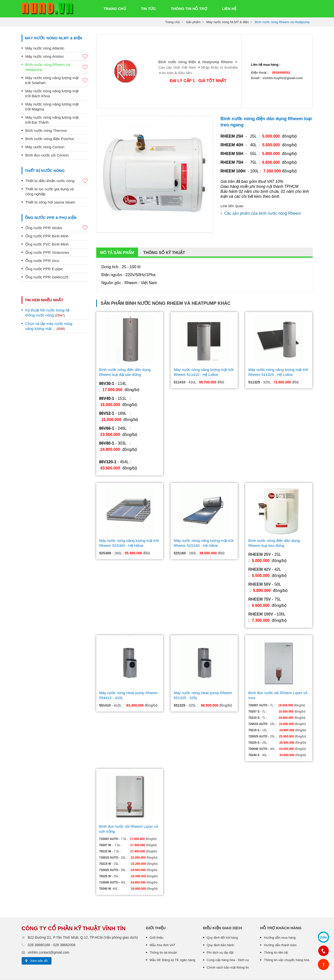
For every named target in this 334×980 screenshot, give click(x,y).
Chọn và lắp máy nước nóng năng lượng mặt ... (49, 326)
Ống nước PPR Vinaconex (47, 252)
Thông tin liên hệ (276, 913)
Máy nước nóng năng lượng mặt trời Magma (52, 107)
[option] (155, 135)
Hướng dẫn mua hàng (280, 899)
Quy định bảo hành (221, 906)
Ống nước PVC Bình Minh (47, 244)
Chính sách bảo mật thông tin (228, 928)
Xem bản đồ (39, 922)
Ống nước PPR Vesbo (57, 228)
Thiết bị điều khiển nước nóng (57, 181)
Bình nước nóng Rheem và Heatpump (57, 67)
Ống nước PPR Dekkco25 (47, 277)
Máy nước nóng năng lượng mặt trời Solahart (57, 80)
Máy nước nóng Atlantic (45, 48)
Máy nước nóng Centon (45, 147)
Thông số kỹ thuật (164, 214)
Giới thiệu (157, 899)
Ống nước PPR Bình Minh (47, 236)
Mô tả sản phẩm (117, 214)
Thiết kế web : (32, 953)
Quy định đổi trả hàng (222, 899)
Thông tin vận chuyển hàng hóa (286, 921)
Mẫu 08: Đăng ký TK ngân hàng (172, 921)
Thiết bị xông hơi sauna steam (50, 202)
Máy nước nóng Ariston (57, 57)
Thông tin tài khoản (163, 913)
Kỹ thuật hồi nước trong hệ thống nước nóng (48, 313)
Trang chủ (172, 22)
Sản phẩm (193, 22)
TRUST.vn (50, 953)
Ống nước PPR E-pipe (44, 269)
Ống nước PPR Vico (42, 261)
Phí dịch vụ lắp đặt (220, 913)
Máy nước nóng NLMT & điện (228, 22)
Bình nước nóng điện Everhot (50, 139)
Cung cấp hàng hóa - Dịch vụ (228, 921)
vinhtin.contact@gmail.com (49, 913)
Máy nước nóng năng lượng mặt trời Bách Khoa (52, 93)
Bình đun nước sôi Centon (47, 155)
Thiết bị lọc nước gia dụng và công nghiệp (50, 191)
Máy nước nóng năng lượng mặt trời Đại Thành (52, 120)
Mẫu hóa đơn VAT (163, 906)
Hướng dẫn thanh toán (280, 906)
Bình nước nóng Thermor (46, 130)
